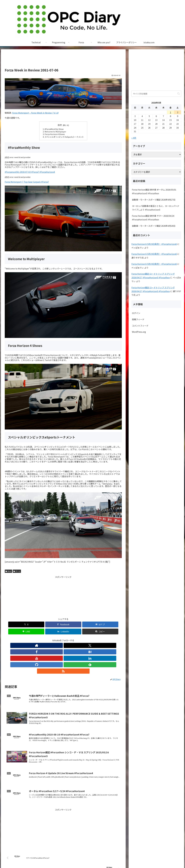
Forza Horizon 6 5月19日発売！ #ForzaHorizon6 (154, 244)
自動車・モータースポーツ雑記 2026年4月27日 (154, 200)
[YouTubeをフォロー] (63, 638)
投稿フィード (138, 319)
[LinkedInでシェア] (93, 624)
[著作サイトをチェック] (40, 638)
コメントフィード (140, 326)
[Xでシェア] (14, 624)
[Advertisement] (63, 60)
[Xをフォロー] (45, 638)
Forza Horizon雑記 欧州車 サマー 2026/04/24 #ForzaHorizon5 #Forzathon (153, 218)
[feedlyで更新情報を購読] (81, 638)
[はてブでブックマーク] (53, 624)
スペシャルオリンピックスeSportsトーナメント (64, 137)
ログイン (136, 313)
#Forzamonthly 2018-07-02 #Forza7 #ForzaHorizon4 (30, 172)
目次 (60, 125)
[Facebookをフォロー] (51, 638)
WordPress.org (139, 332)
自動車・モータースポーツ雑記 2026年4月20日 (154, 226)
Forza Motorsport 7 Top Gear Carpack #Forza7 (27, 182)
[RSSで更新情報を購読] (87, 638)
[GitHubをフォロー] (75, 638)
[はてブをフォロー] (57, 638)
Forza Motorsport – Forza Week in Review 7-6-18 (35, 113)
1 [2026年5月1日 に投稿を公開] (171, 112)
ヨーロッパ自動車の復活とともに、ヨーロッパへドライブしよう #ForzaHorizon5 (156, 208)
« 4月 (134, 138)
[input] (156, 94)
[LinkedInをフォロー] (69, 638)
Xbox (8, 571)
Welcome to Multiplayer (55, 132)
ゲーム (17, 571)
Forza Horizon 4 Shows (55, 134)
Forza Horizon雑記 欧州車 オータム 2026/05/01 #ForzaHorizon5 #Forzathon (154, 191)
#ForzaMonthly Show (54, 129)
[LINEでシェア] (73, 624)
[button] (112, 624)
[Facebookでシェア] (34, 624)
